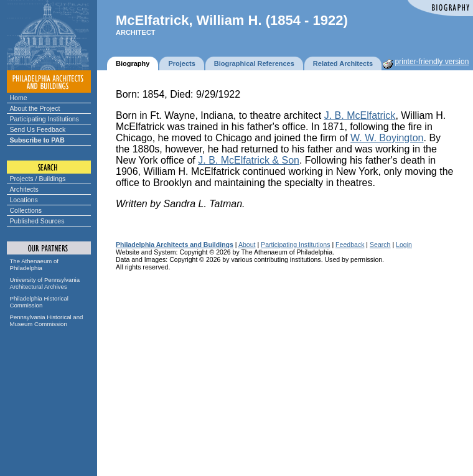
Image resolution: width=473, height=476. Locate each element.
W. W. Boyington (387, 138)
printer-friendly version (432, 62)
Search (380, 245)
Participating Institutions (44, 119)
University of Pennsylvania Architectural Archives (45, 283)
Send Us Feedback (38, 129)
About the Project (35, 108)
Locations (24, 200)
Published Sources (37, 221)
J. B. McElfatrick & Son (249, 160)
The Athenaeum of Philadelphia (34, 264)
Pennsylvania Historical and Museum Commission (47, 320)
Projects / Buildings (38, 179)
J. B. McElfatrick (360, 115)
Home (19, 98)
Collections (26, 210)
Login (404, 245)
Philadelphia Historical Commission (39, 302)
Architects (24, 189)
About (247, 245)
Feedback (350, 245)
